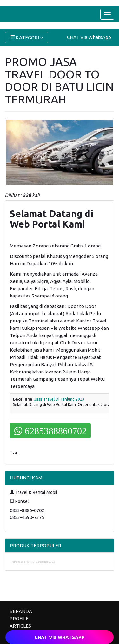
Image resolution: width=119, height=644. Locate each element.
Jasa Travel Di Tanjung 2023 (59, 399)
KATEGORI (26, 38)
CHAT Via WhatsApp (89, 37)
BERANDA (21, 611)
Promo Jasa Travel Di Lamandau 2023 (32, 562)
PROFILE (19, 619)
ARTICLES (20, 626)
